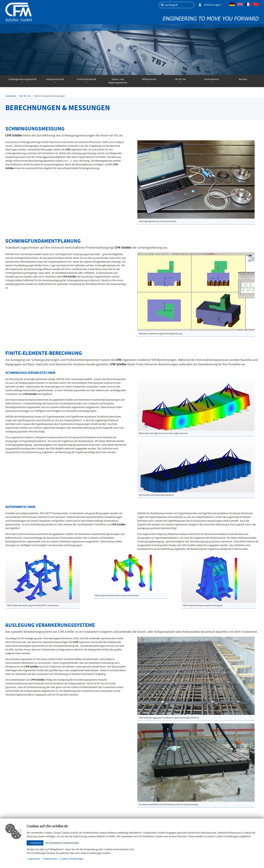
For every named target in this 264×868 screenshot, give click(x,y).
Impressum (34, 859)
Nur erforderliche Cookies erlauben (62, 843)
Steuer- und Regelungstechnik (118, 81)
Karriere (243, 79)
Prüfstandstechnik (86, 79)
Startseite (11, 96)
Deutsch (232, 4)
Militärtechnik (149, 79)
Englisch (240, 4)
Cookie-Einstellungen (72, 859)
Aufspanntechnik (55, 79)
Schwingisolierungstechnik (22, 79)
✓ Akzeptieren (35, 843)
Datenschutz (50, 859)
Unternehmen (212, 79)
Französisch (248, 4)
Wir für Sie (180, 79)
